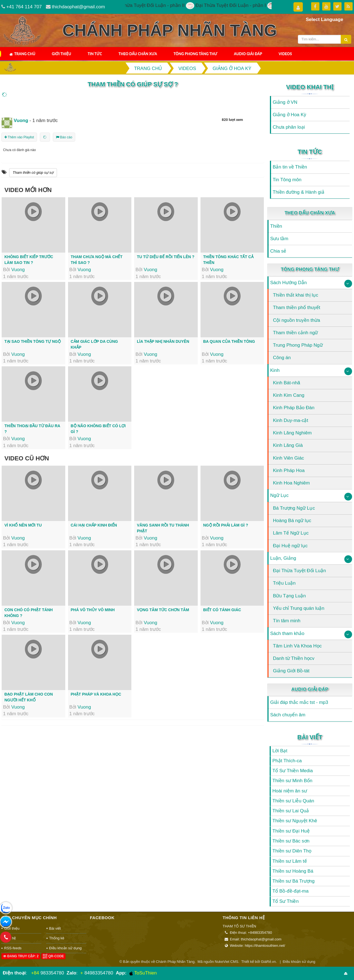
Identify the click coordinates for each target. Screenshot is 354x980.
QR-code (53, 956)
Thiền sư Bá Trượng (294, 881)
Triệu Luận (284, 583)
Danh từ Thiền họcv (294, 658)
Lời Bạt (280, 751)
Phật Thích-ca (287, 761)
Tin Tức (95, 54)
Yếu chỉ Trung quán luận (299, 608)
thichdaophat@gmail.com (78, 7)
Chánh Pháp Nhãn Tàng (175, 962)
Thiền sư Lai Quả (291, 811)
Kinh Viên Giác (288, 458)
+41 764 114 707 (24, 7)
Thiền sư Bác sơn (291, 841)
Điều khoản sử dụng (66, 948)
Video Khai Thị (310, 87)
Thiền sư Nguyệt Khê (295, 821)
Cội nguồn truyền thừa (296, 320)
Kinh (275, 370)
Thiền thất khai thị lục (296, 295)
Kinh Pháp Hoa (289, 470)
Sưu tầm (279, 239)
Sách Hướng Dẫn (288, 283)
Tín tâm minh (287, 621)
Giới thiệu (61, 54)
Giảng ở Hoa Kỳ (289, 115)
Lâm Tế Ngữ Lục (291, 533)
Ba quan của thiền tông (229, 341)
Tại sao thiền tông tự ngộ (33, 341)
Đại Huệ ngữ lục (290, 546)
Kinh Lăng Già (288, 445)
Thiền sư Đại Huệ (291, 831)
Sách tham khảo (287, 633)
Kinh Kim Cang (289, 395)
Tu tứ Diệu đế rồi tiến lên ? (166, 257)
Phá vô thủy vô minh (93, 610)
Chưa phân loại (289, 127)
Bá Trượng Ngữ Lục (294, 508)
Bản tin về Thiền (290, 167)
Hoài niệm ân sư (290, 791)
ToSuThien (143, 973)
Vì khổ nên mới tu (23, 525)
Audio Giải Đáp (248, 54)
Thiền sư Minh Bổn (292, 781)
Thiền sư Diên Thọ (292, 851)
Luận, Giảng (283, 558)
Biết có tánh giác (222, 610)
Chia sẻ (278, 251)
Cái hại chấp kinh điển (94, 525)
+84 (35, 973)
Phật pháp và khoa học (96, 694)
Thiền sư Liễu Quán (293, 801)
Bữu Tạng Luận (289, 596)
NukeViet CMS (227, 962)
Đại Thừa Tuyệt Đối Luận (299, 571)
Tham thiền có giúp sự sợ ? (133, 84)
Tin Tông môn (287, 180)
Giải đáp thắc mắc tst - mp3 (299, 702)
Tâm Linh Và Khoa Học (297, 646)
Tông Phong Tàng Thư (195, 54)
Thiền (276, 226)
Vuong (18, 270)
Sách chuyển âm (288, 715)
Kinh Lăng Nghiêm (292, 433)
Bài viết (310, 737)
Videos (285, 54)
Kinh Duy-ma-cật (291, 420)
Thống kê (57, 938)
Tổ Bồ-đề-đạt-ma (291, 891)
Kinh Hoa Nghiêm (291, 483)
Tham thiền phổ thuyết (297, 308)
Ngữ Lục (279, 495)
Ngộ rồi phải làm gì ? (226, 525)
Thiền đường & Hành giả (299, 192)
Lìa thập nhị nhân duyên (163, 341)
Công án (282, 358)
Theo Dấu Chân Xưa (138, 54)
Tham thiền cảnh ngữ (295, 333)
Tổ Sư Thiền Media (293, 771)
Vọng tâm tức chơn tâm (163, 610)
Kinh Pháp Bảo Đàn (294, 408)
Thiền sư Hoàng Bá (293, 871)
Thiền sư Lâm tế (290, 861)
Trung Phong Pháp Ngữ (298, 345)
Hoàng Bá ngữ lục (292, 521)
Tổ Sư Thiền (286, 901)
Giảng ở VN (285, 102)
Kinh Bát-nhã (287, 383)
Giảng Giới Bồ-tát (291, 671)
